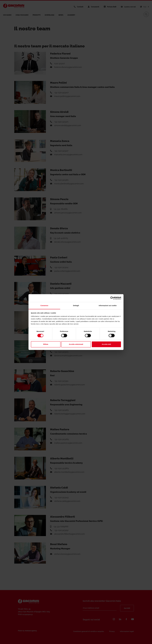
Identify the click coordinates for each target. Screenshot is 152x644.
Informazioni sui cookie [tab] (108, 305)
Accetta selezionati (76, 344)
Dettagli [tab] (76, 305)
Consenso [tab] (44, 305)
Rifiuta (46, 344)
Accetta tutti (106, 344)
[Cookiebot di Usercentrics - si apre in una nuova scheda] (112, 298)
